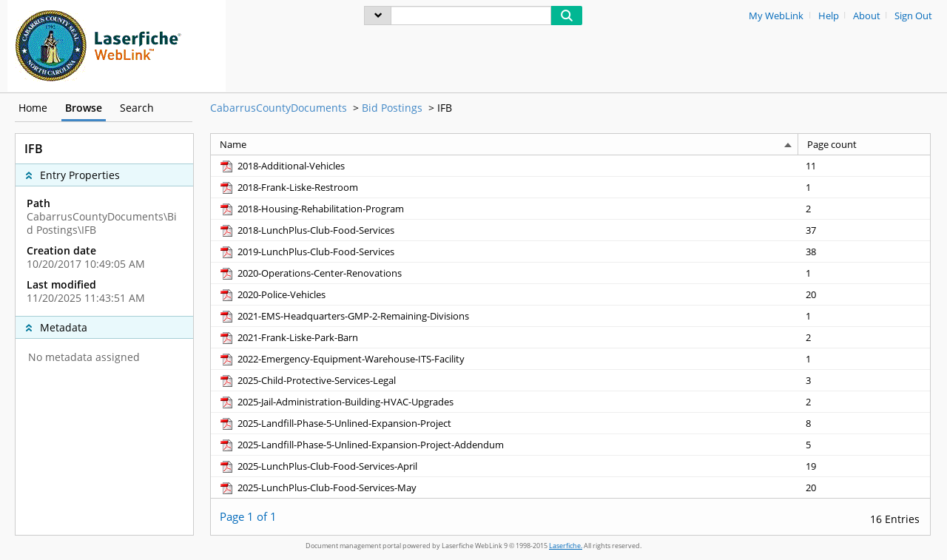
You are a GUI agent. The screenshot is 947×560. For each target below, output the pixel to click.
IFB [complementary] (34, 149)
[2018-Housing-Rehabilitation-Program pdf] (311, 209)
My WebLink (776, 16)
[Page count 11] (864, 166)
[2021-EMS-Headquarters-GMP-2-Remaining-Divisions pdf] (344, 316)
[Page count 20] (864, 294)
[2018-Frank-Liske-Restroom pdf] (288, 187)
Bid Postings (392, 108)
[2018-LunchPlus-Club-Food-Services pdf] (306, 230)
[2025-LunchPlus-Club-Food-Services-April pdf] (318, 466)
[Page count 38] (864, 251)
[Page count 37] (864, 230)
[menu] (378, 16)
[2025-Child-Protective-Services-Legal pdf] (307, 380)
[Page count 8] (864, 423)
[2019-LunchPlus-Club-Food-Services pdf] (306, 252)
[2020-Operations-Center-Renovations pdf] (310, 273)
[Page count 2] (864, 208)
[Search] (471, 16)
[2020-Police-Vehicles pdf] (272, 294)
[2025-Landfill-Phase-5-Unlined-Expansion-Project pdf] (335, 423)
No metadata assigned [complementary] (84, 357)
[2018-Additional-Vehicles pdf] (282, 166)
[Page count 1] (864, 187)
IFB (445, 108)
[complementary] (104, 251)
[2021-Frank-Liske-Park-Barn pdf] (288, 337)
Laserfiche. (566, 546)
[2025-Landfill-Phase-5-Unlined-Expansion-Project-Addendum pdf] (361, 445)
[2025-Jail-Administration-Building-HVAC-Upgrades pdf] (336, 402)
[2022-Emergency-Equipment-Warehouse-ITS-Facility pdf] (341, 359)
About (867, 16)
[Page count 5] (864, 444)
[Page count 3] (864, 380)
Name (233, 144)
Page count (832, 144)
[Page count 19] (864, 466)
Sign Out (913, 16)
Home (33, 108)
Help (829, 16)
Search (137, 108)
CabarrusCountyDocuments (279, 108)
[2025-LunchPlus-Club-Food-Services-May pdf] (317, 488)
